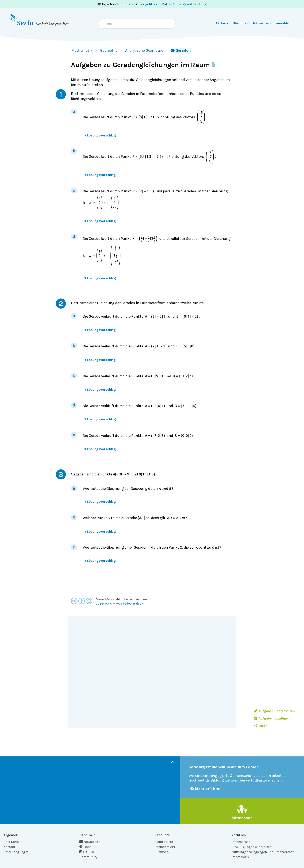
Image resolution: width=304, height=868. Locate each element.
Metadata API (165, 847)
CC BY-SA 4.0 (104, 604)
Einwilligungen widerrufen (251, 847)
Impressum (240, 857)
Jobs (85, 847)
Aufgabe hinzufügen (272, 718)
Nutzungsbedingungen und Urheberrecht (263, 852)
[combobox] (137, 24)
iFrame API (163, 852)
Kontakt (9, 847)
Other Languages (16, 852)
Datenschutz (241, 842)
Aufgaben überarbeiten (274, 711)
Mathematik (82, 50)
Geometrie (109, 50)
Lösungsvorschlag (100, 135)
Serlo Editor (164, 842)
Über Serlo (11, 842)
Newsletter (90, 842)
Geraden (181, 50)
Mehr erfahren (206, 789)
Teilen (261, 726)
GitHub (87, 852)
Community (88, 857)
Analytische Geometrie (144, 50)
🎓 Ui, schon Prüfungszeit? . (152, 4)
